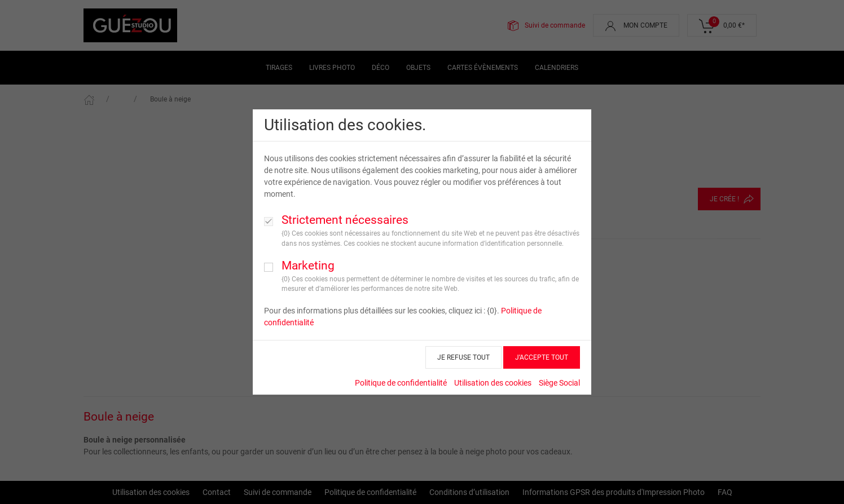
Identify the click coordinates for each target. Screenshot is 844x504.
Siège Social (559, 383)
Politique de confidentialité (401, 383)
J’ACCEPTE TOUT (542, 357)
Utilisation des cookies (493, 383)
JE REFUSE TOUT (463, 357)
